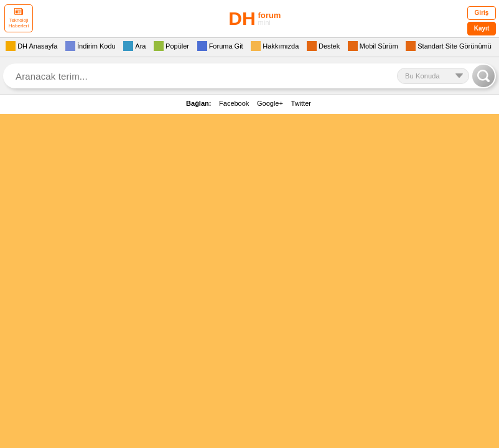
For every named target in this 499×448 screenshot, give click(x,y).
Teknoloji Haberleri (19, 18)
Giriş (482, 13)
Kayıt (482, 28)
